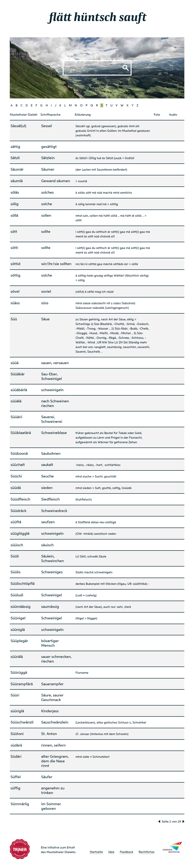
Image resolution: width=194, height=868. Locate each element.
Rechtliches (147, 852)
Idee (111, 852)
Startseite (96, 852)
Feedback (126, 852)
